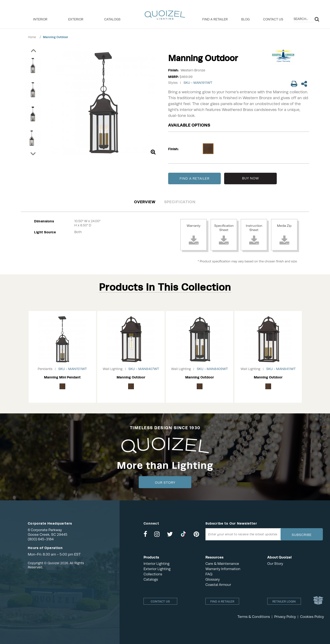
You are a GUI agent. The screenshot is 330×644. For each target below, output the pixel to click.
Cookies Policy (312, 617)
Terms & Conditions (254, 617)
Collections (153, 574)
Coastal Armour (218, 585)
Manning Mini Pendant (62, 377)
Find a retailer (215, 19)
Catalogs (112, 19)
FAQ (209, 574)
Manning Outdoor (56, 37)
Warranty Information (223, 569)
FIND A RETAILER (194, 179)
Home (32, 37)
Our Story (165, 483)
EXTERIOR (76, 19)
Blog (245, 19)
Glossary (213, 579)
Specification (180, 202)
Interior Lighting (156, 564)
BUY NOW (251, 178)
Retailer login (284, 601)
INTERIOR (40, 19)
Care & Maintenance (222, 564)
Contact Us (273, 19)
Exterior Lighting (157, 569)
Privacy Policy (285, 617)
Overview (145, 202)
